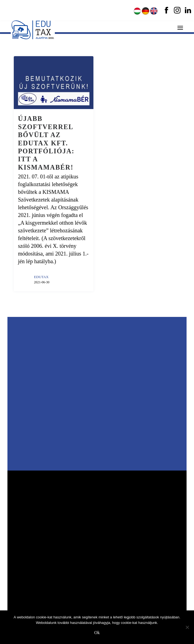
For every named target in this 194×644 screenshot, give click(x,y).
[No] (187, 627)
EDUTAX (41, 277)
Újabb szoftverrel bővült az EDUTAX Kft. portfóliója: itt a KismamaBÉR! (46, 143)
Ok (97, 633)
